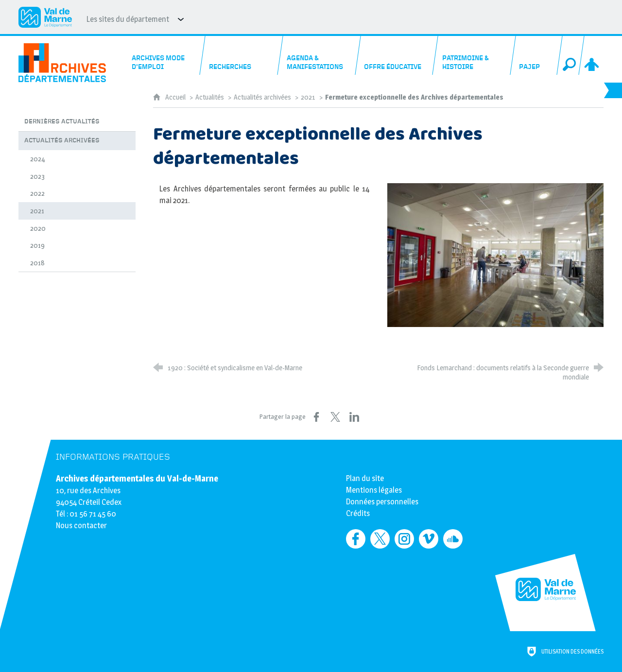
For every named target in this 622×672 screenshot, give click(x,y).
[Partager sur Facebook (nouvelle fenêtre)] (316, 417)
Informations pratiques (113, 457)
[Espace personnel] (592, 55)
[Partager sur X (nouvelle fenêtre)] (335, 417)
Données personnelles (382, 502)
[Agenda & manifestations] (320, 55)
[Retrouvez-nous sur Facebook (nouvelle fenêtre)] (356, 539)
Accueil (176, 97)
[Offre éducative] (397, 55)
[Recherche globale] (570, 55)
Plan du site (365, 478)
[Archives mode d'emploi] (164, 55)
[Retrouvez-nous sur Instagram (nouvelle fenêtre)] (404, 539)
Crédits (358, 513)
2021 (308, 97)
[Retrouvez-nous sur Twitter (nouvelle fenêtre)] (380, 539)
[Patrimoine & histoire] (475, 55)
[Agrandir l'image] (495, 255)
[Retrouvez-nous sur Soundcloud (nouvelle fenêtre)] (453, 539)
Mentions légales (374, 490)
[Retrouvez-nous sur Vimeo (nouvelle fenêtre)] (429, 539)
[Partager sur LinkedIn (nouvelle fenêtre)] (354, 417)
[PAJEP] (536, 55)
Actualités (210, 97)
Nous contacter (81, 526)
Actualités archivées (262, 97)
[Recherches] (242, 55)
